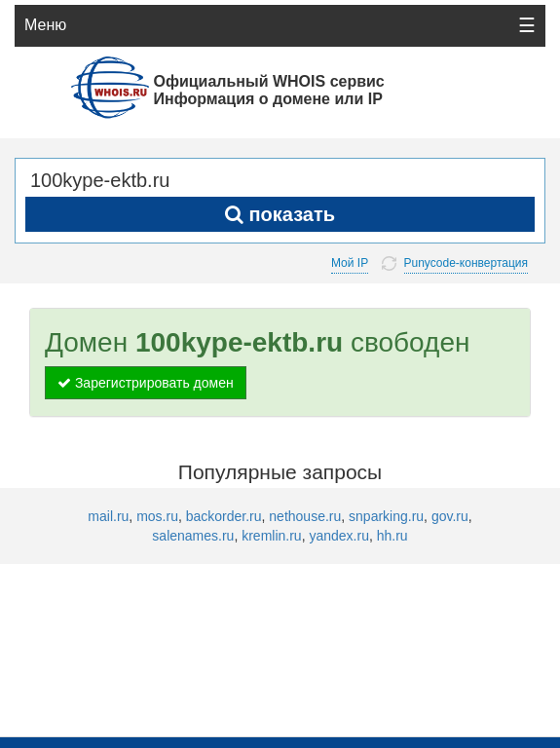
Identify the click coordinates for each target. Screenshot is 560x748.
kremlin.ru (271, 536)
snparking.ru (386, 516)
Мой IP (350, 263)
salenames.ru (193, 536)
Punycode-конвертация (467, 263)
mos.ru (157, 516)
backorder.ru (224, 516)
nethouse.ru (305, 516)
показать (280, 214)
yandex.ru (338, 536)
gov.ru (450, 516)
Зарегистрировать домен (146, 383)
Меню (45, 25)
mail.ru (108, 516)
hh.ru (392, 536)
